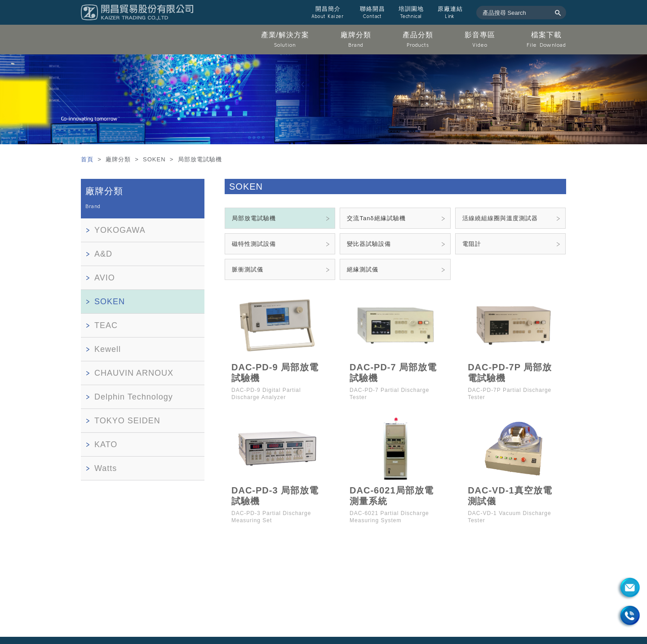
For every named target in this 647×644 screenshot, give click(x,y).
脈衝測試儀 (248, 269)
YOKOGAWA (120, 230)
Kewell (108, 349)
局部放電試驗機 (254, 218)
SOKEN (110, 302)
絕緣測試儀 (363, 269)
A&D (103, 254)
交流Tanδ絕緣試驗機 (376, 218)
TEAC (106, 325)
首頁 (88, 159)
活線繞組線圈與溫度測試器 (500, 218)
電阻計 (472, 244)
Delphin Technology (134, 397)
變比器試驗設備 (369, 244)
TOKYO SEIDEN (127, 421)
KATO (106, 444)
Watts (106, 468)
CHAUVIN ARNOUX (134, 373)
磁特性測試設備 (254, 244)
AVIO (105, 278)
